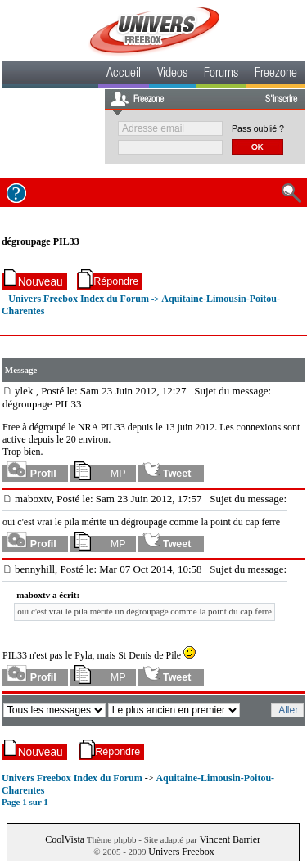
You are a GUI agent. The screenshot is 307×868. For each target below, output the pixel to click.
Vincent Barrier (230, 839)
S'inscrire (281, 100)
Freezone (276, 74)
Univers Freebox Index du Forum (79, 299)
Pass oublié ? (258, 128)
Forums (221, 74)
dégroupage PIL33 (41, 241)
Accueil (124, 74)
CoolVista (65, 839)
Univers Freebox (181, 852)
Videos (172, 74)
